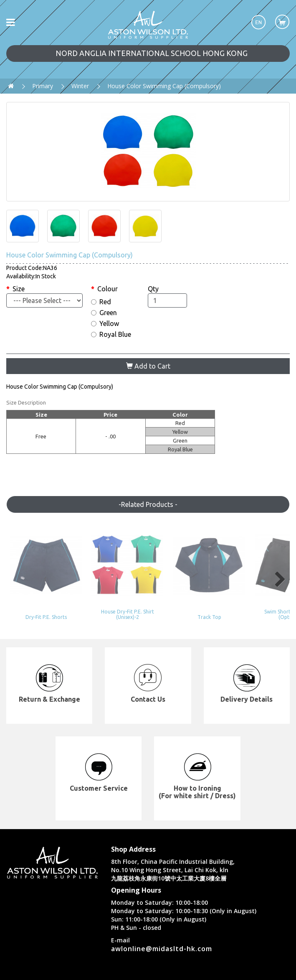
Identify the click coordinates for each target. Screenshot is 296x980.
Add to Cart (148, 366)
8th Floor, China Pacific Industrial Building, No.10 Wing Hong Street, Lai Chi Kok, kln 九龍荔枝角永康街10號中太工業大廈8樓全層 (173, 855)
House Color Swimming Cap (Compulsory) (164, 86)
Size (19, 289)
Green (104, 313)
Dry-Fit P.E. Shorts (39, 602)
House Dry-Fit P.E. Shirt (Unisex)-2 (111, 600)
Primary (43, 86)
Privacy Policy (230, 971)
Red (101, 302)
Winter (80, 86)
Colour (108, 289)
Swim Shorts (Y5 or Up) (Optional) (257, 600)
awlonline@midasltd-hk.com (162, 934)
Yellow (105, 323)
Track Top (184, 602)
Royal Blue (111, 334)
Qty (153, 289)
